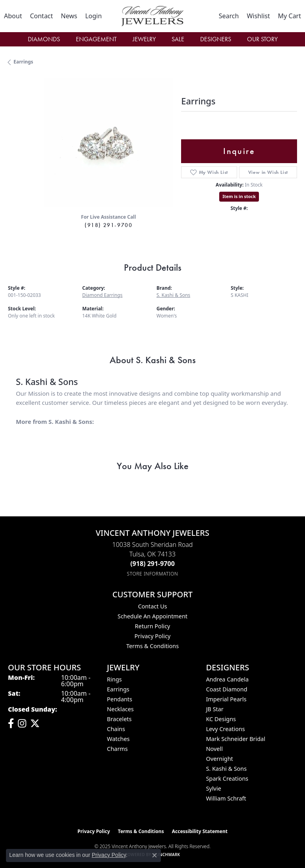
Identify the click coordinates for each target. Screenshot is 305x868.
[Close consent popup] (154, 855)
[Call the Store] (152, 564)
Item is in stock (239, 196)
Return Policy (153, 626)
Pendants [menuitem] (120, 699)
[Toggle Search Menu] (229, 16)
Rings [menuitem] (114, 679)
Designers (216, 39)
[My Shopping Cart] (290, 16)
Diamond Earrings (102, 295)
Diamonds (44, 39)
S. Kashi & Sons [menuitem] (226, 769)
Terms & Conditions (152, 646)
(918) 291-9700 (108, 225)
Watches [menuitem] (118, 739)
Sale (178, 39)
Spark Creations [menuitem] (227, 779)
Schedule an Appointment (152, 616)
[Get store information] (153, 574)
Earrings (23, 62)
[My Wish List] (258, 16)
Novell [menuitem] (214, 749)
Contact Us (152, 606)
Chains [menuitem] (116, 729)
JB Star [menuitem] (215, 709)
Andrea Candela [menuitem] (227, 679)
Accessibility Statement (200, 831)
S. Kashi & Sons (173, 295)
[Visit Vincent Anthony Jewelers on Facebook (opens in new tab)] (11, 724)
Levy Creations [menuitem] (226, 729)
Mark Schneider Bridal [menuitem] (236, 739)
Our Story (262, 39)
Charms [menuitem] (117, 749)
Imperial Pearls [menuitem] (226, 699)
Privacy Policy (153, 636)
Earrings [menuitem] (118, 689)
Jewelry (144, 39)
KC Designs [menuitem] (221, 719)
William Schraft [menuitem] (226, 798)
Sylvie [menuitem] (214, 788)
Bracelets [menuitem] (119, 719)
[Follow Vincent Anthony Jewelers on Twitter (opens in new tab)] (35, 724)
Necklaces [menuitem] (120, 709)
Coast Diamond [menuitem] (227, 689)
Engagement (96, 39)
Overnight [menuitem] (220, 759)
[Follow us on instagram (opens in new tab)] (22, 724)
